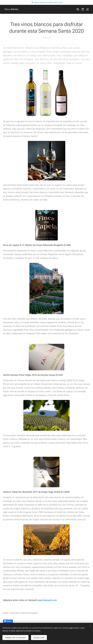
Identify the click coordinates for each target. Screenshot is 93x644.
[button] (78, 9)
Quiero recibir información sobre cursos (48, 2)
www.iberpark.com (47, 600)
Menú (88, 9)
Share (8, 621)
